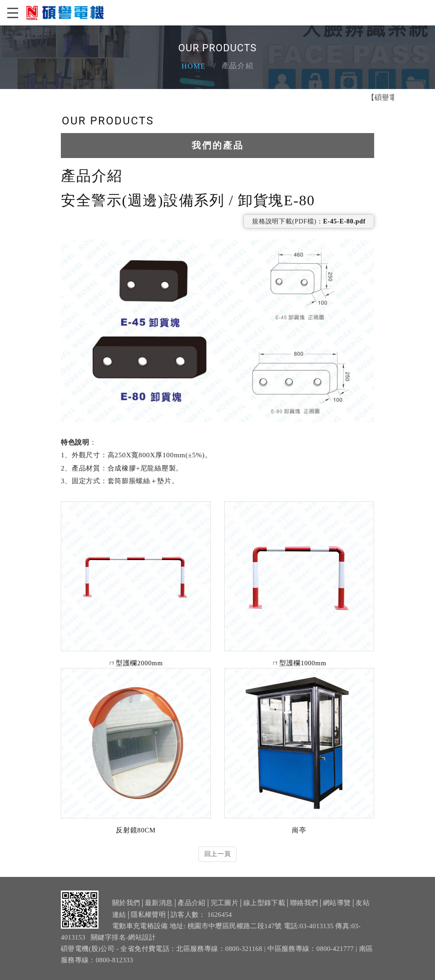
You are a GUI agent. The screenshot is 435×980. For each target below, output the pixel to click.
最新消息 (159, 909)
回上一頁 (218, 854)
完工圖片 (225, 909)
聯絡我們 (304, 909)
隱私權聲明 (148, 921)
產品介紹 (191, 909)
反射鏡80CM (136, 830)
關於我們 (126, 909)
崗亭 (299, 830)
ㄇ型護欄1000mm (299, 663)
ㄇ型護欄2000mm (136, 663)
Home (194, 66)
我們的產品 (218, 145)
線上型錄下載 (264, 909)
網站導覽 (337, 909)
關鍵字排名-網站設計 (124, 944)
